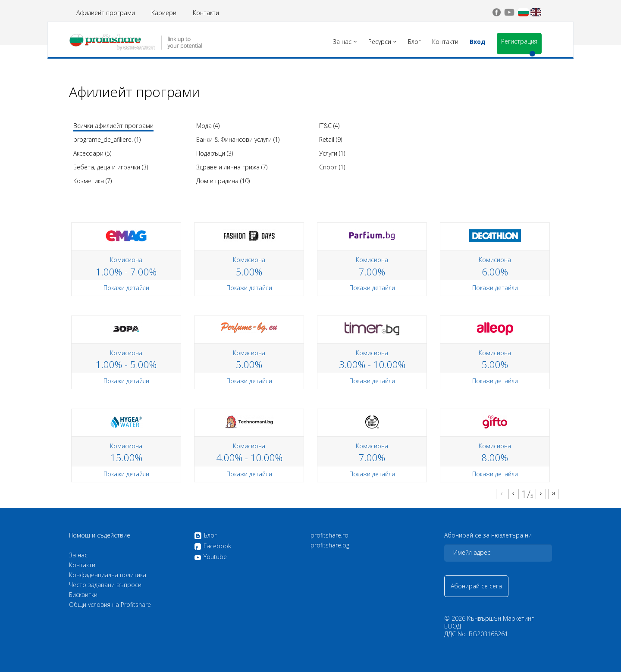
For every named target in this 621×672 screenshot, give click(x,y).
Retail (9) (331, 139)
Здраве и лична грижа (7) (232, 167)
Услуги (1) (332, 153)
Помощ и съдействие (100, 535)
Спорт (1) (332, 167)
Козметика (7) (93, 181)
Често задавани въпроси (105, 585)
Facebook (213, 547)
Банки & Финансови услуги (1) (238, 139)
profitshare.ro (329, 535)
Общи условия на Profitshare (110, 605)
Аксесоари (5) (92, 153)
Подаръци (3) (215, 153)
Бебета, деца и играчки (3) (111, 167)
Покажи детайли (126, 288)
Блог (205, 536)
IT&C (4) (329, 126)
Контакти (206, 13)
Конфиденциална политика (108, 575)
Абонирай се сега (476, 586)
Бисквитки (83, 595)
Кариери (164, 13)
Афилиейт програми (106, 13)
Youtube (210, 557)
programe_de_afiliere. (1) (107, 139)
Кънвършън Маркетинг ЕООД (489, 622)
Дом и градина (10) (223, 181)
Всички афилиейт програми (113, 126)
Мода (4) (208, 126)
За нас (78, 555)
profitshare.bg (330, 545)
